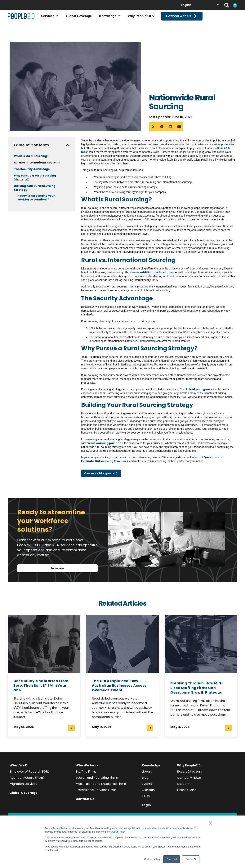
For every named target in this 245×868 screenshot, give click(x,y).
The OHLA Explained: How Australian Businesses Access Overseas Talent (119, 685)
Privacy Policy (60, 828)
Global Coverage (23, 793)
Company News (189, 778)
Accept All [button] (172, 859)
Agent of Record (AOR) (27, 778)
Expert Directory (190, 772)
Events (147, 784)
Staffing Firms (86, 772)
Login (146, 805)
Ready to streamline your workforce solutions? (36, 198)
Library (147, 772)
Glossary (148, 790)
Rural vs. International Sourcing (37, 163)
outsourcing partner (105, 443)
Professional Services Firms (96, 790)
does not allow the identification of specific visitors (168, 828)
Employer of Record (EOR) (29, 772)
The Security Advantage (32, 169)
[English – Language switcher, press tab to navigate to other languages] (200, 5)
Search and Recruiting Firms (97, 778)
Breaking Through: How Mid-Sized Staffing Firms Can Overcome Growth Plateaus (197, 688)
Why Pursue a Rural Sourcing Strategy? (35, 177)
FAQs (146, 796)
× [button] (210, 823)
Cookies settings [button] (153, 859)
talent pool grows (199, 389)
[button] (153, 127)
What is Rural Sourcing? (31, 156)
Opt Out (115, 832)
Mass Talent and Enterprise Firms (101, 784)
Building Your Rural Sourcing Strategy (35, 188)
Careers (183, 784)
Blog (145, 778)
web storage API (128, 828)
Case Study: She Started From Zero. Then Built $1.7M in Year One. (41, 685)
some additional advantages (152, 272)
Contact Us (85, 799)
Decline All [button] (191, 859)
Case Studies (187, 790)
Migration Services (23, 784)
